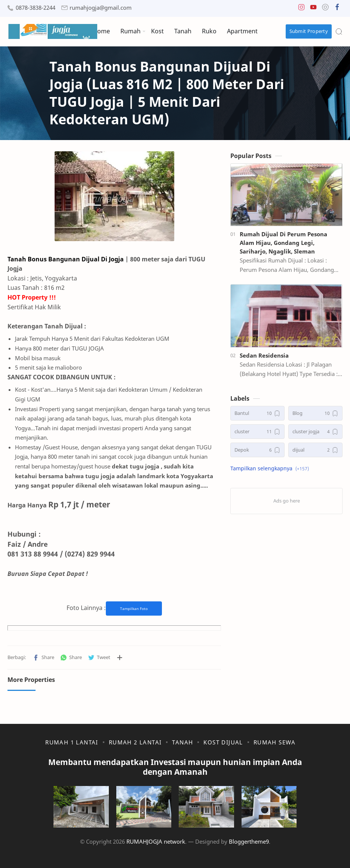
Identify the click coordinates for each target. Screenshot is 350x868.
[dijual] (315, 450)
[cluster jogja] (315, 432)
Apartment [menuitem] (242, 31)
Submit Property (309, 31)
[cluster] (257, 432)
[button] (301, 9)
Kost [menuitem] (157, 31)
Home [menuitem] (101, 31)
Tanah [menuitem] (183, 31)
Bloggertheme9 (249, 841)
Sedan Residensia (264, 355)
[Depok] (257, 450)
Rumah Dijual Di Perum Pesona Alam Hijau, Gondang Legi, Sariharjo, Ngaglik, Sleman (283, 243)
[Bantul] (257, 413)
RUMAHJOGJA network (156, 841)
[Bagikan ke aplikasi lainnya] (120, 658)
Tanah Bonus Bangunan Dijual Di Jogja (66, 259)
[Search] (339, 31)
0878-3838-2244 (36, 8)
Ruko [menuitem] (209, 31)
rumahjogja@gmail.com (101, 8)
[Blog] (315, 413)
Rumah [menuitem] (131, 31)
